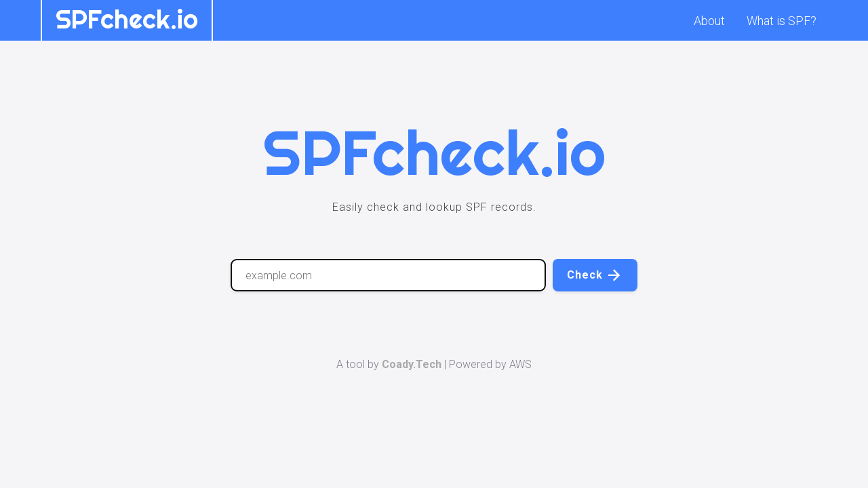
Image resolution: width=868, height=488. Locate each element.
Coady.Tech (412, 364)
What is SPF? (782, 21)
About (709, 21)
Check (595, 275)
